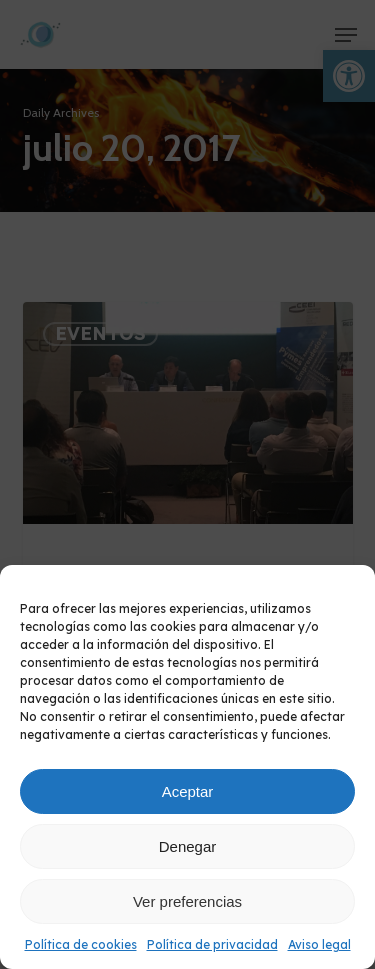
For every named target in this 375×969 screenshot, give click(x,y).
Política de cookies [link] (81, 944)
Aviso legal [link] (319, 944)
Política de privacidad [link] (212, 944)
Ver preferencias (187, 901)
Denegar (188, 846)
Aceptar (188, 791)
